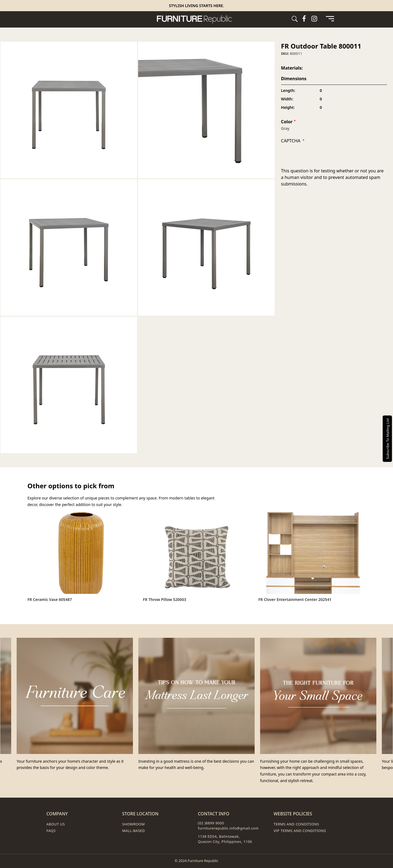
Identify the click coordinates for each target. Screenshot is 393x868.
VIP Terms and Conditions (300, 831)
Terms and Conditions (297, 824)
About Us (56, 824)
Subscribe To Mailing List (388, 439)
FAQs (51, 831)
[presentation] (323, 157)
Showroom (134, 824)
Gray (285, 128)
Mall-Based (134, 831)
